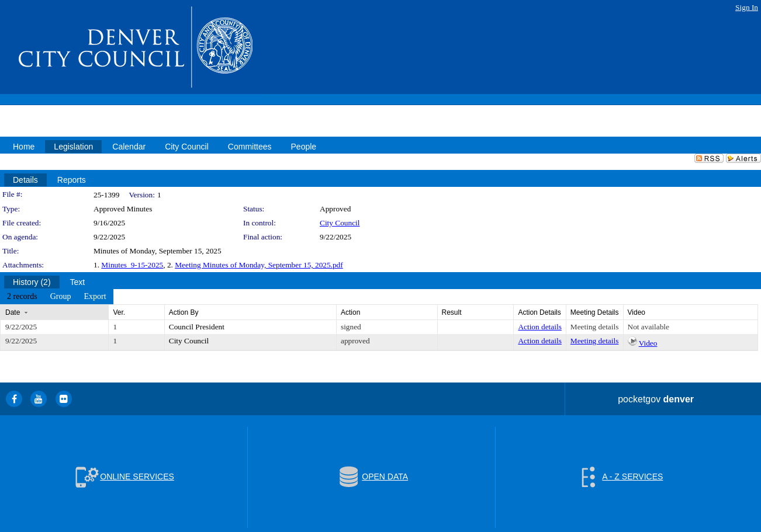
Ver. (119, 312)
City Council (340, 223)
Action (350, 312)
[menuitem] (22, 297)
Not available (648, 327)
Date (13, 312)
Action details (539, 327)
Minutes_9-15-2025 (132, 265)
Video (648, 343)
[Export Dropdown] (95, 297)
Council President (197, 327)
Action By (184, 312)
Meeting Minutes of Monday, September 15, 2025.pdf (259, 265)
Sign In (747, 7)
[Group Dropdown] (61, 297)
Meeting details (595, 327)
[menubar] (57, 297)
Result (452, 312)
